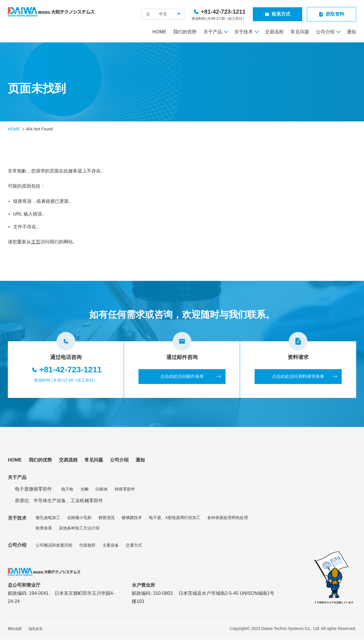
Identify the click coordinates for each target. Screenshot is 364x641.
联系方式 (281, 14)
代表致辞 (87, 546)
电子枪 (67, 490)
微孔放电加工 (48, 519)
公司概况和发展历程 (54, 546)
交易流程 (274, 32)
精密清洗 (107, 519)
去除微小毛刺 (79, 519)
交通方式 (134, 546)
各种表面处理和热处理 (228, 519)
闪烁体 (102, 490)
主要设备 (111, 546)
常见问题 (300, 32)
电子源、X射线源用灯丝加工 (175, 519)
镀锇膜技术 (132, 519)
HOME (159, 32)
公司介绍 (325, 32)
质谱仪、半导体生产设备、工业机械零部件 (59, 502)
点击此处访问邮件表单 (182, 377)
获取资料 (335, 14)
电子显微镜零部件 (33, 490)
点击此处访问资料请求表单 (298, 377)
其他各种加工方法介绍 (79, 529)
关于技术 (244, 32)
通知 (352, 32)
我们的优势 (185, 32)
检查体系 (44, 529)
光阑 (84, 490)
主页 (36, 242)
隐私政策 (36, 630)
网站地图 (15, 630)
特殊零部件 (125, 490)
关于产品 (213, 32)
